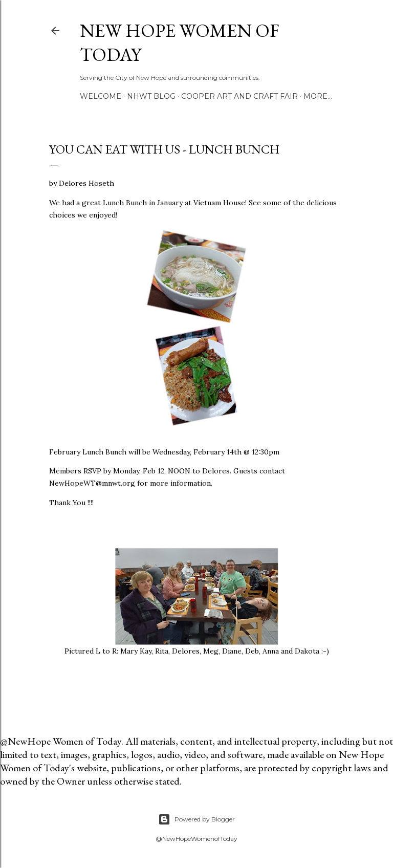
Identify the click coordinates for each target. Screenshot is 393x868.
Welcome (101, 96)
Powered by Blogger (196, 819)
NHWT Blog (151, 96)
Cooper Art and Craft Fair (239, 96)
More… (318, 96)
